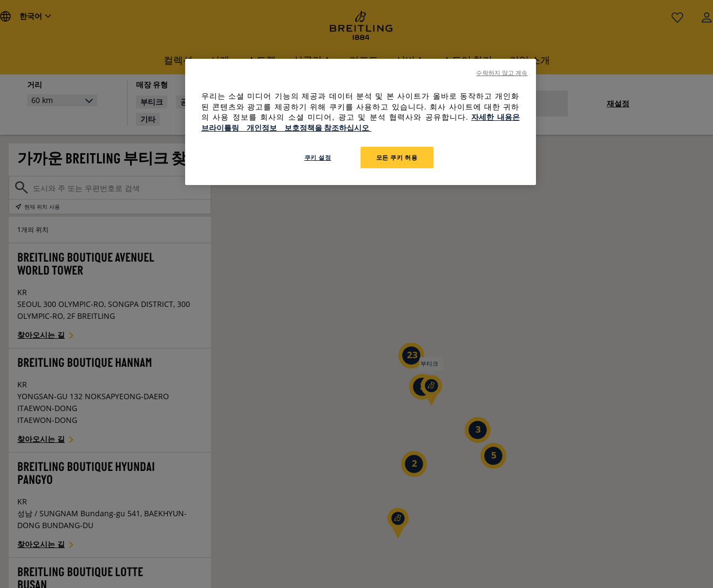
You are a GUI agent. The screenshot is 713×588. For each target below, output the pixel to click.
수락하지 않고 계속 (502, 73)
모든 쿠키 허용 (397, 157)
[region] (361, 122)
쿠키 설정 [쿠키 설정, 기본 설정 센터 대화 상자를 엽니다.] (318, 157)
